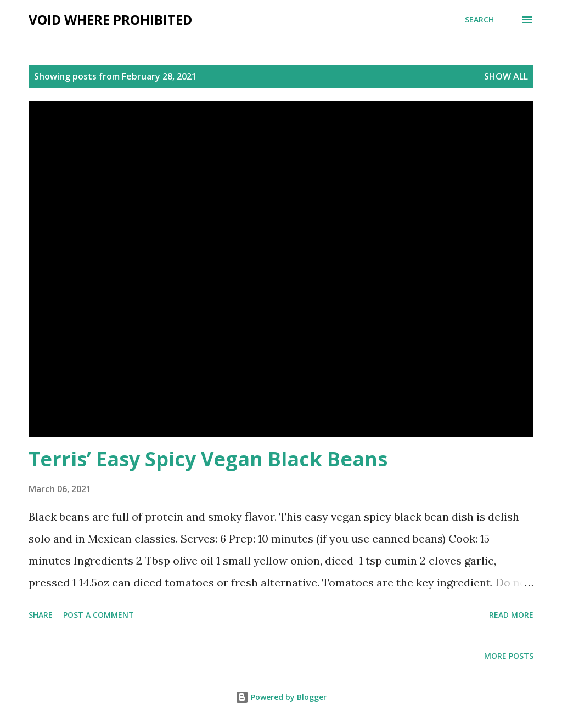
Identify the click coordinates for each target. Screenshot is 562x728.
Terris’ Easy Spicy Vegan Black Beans (208, 459)
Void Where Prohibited (110, 19)
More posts (509, 656)
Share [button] (41, 615)
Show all (506, 76)
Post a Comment (99, 615)
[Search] (479, 20)
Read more (511, 615)
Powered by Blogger (281, 697)
